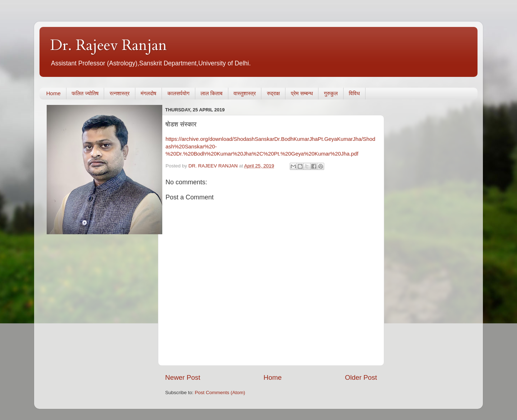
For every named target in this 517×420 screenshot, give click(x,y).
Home (53, 93)
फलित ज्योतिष (85, 93)
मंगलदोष (149, 93)
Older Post (361, 377)
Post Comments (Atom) (220, 393)
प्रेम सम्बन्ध (302, 93)
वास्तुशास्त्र (245, 93)
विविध (354, 93)
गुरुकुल (331, 93)
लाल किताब (212, 93)
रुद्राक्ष (273, 93)
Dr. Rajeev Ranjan (109, 45)
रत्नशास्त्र (119, 93)
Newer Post (183, 377)
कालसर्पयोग (178, 93)
